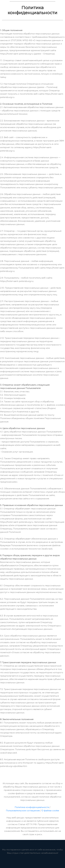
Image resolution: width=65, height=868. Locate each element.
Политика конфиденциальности (32, 807)
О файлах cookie (50, 811)
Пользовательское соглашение (23, 811)
